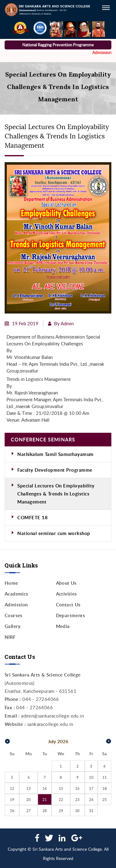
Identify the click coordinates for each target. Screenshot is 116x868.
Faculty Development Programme (55, 470)
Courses (14, 615)
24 (91, 799)
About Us (66, 583)
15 (61, 788)
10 (91, 777)
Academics (17, 594)
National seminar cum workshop (54, 533)
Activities (67, 594)
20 (28, 799)
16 (77, 788)
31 (91, 811)
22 (61, 799)
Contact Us (68, 605)
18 (105, 788)
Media (63, 626)
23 (77, 799)
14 (45, 788)
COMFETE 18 (32, 518)
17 (91, 788)
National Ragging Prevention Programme (58, 45)
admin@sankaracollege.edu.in (52, 716)
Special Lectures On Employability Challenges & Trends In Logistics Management (56, 494)
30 (77, 811)
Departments (71, 615)
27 (28, 811)
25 (105, 799)
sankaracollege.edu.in (50, 724)
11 (105, 777)
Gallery (13, 626)
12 (12, 788)
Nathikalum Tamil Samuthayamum (56, 454)
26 (12, 811)
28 (45, 811)
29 (61, 811)
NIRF (10, 637)
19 (12, 799)
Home (11, 583)
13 (28, 788)
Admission (16, 605)
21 (45, 799)
